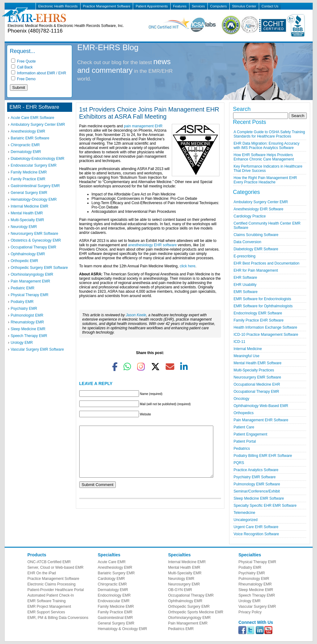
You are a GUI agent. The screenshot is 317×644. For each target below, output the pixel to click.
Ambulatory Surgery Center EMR (38, 125)
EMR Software (246, 292)
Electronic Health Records (58, 6)
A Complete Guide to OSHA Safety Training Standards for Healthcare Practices (269, 134)
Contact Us (270, 6)
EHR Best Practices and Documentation (267, 263)
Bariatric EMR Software (30, 138)
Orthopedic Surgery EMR (189, 607)
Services (198, 6)
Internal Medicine (248, 349)
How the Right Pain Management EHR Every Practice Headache (265, 180)
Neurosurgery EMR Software (35, 234)
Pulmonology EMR (254, 579)
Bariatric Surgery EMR (116, 573)
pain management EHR (143, 126)
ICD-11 (240, 342)
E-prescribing (245, 256)
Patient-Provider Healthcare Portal (56, 590)
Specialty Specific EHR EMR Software (265, 506)
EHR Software (245, 278)
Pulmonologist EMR (27, 315)
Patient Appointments (152, 6)
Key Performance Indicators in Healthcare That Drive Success (268, 169)
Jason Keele (136, 315)
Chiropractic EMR (25, 145)
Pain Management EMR (30, 281)
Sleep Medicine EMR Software (259, 498)
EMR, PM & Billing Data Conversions (58, 618)
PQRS (239, 463)
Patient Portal (245, 441)
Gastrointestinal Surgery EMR (35, 186)
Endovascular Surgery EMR (34, 165)
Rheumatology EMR (27, 322)
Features (180, 6)
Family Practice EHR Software (259, 320)
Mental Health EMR (27, 213)
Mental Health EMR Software (258, 363)
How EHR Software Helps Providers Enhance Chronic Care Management (264, 157)
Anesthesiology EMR (28, 131)
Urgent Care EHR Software (256, 527)
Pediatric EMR (23, 288)
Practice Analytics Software (256, 470)
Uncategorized (246, 520)
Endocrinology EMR (114, 595)
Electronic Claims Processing (52, 584)
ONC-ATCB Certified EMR (49, 562)
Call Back (22, 67)
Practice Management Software (107, 6)
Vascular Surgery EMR (257, 607)
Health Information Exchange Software (265, 327)
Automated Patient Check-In (51, 595)
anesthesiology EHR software (152, 245)
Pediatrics (242, 449)
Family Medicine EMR (29, 172)
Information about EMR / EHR (39, 73)
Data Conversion (248, 242)
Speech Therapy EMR (29, 336)
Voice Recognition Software (256, 534)
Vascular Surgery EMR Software (37, 349)
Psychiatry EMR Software (255, 477)
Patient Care (244, 427)
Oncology (242, 399)
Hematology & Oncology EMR (122, 629)
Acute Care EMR (112, 562)
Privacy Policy (250, 612)
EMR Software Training (47, 601)
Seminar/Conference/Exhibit (257, 491)
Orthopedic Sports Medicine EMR (196, 612)
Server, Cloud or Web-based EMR (56, 567)
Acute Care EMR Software (33, 118)
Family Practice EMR (28, 179)
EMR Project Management (49, 607)
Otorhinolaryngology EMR (32, 274)
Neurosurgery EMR (184, 584)
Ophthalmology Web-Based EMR (261, 406)
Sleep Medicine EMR (28, 329)
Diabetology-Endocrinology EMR (38, 159)
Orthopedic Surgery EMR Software (39, 268)
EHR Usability (245, 285)
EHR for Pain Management (256, 270)
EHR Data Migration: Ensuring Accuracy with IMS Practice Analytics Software (267, 146)
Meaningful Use (247, 356)
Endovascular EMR (114, 601)
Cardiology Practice (250, 216)
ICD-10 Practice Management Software (266, 335)
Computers (219, 6)
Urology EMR (22, 343)
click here (187, 266)
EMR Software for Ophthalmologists (263, 306)
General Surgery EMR (29, 193)
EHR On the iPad (42, 573)
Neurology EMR (24, 227)
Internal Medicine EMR (30, 206)
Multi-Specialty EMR (28, 220)
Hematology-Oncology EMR (34, 199)
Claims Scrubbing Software (256, 235)
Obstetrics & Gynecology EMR (36, 240)
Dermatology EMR (26, 152)
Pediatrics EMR (181, 629)
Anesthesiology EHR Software (259, 209)
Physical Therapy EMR (30, 295)
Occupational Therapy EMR (34, 247)
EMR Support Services (46, 612)
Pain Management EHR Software (261, 420)
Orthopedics (244, 413)
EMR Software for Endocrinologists (263, 299)
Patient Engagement (251, 434)
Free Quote (24, 61)
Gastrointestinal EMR (115, 618)
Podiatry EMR (22, 302)
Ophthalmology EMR (28, 254)
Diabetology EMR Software (256, 249)
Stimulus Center (244, 6)
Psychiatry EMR (24, 309)
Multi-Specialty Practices (254, 370)
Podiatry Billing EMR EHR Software (263, 456)
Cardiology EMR (111, 579)
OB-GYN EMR (180, 590)
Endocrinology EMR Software (258, 313)
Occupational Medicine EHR (257, 384)
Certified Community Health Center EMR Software (267, 226)
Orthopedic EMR (25, 261)
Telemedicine (245, 513)
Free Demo (23, 79)
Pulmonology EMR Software (257, 484)
